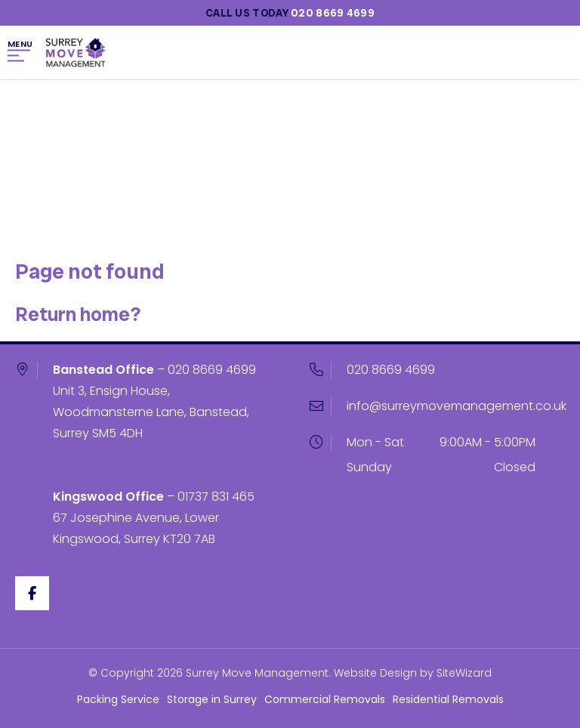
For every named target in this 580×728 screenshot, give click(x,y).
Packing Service (118, 699)
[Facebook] (32, 593)
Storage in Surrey (212, 699)
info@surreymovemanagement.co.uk (457, 406)
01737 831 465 (216, 497)
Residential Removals (448, 699)
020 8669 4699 (212, 370)
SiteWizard (464, 673)
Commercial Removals (325, 699)
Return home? (78, 314)
